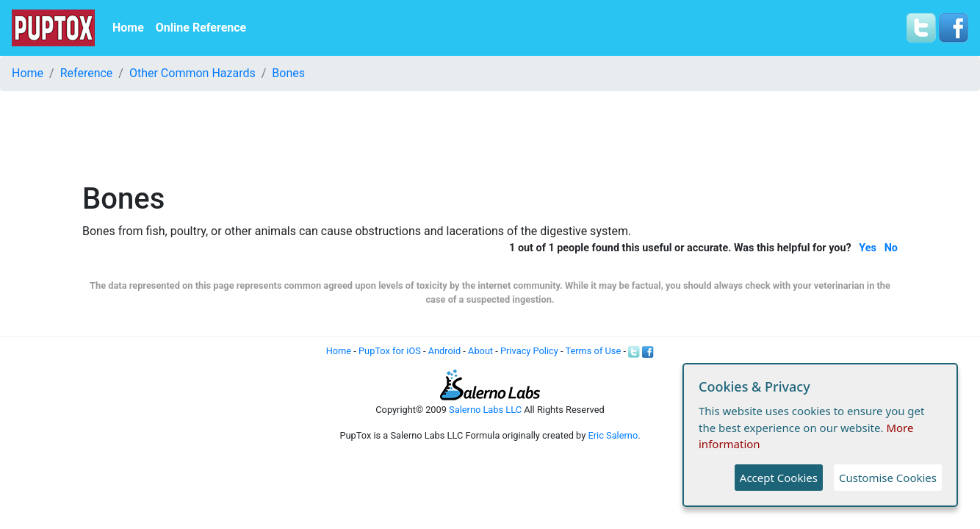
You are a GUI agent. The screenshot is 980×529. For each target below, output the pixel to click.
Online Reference (201, 28)
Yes (868, 248)
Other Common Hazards (192, 73)
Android (444, 351)
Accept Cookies (779, 478)
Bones (288, 73)
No (891, 248)
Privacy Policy (529, 351)
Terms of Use (593, 351)
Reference (87, 73)
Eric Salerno (613, 435)
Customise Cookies (888, 478)
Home (128, 28)
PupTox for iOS (390, 351)
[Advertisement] (490, 136)
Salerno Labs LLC (485, 410)
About (480, 351)
